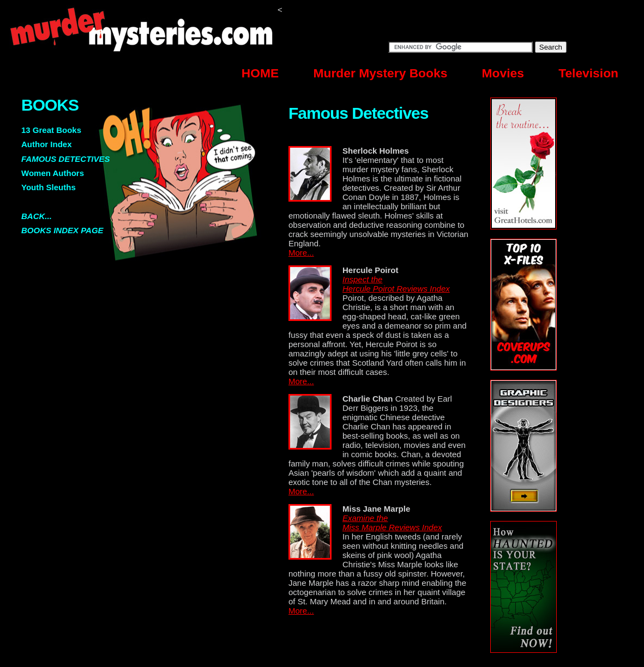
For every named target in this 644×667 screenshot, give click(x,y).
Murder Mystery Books (381, 73)
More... (301, 253)
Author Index (47, 144)
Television (588, 73)
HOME (260, 73)
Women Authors (53, 173)
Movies (503, 73)
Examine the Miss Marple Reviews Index (392, 523)
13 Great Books (51, 130)
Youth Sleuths (49, 187)
